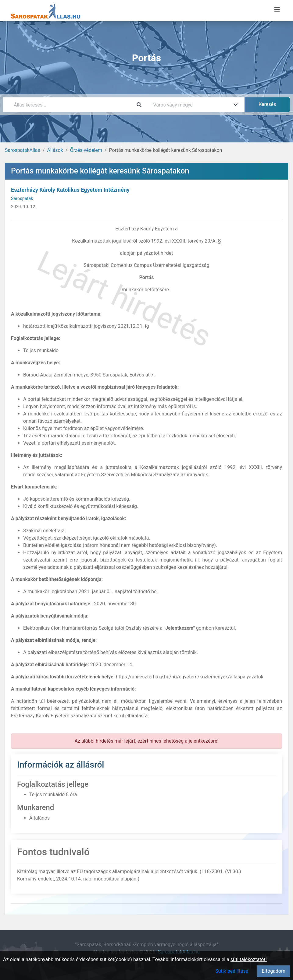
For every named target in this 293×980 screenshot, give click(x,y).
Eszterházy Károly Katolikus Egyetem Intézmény (70, 190)
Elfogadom (273, 971)
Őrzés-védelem (86, 150)
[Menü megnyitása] (277, 9)
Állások (55, 150)
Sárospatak (22, 199)
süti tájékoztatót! (249, 959)
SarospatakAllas (23, 150)
